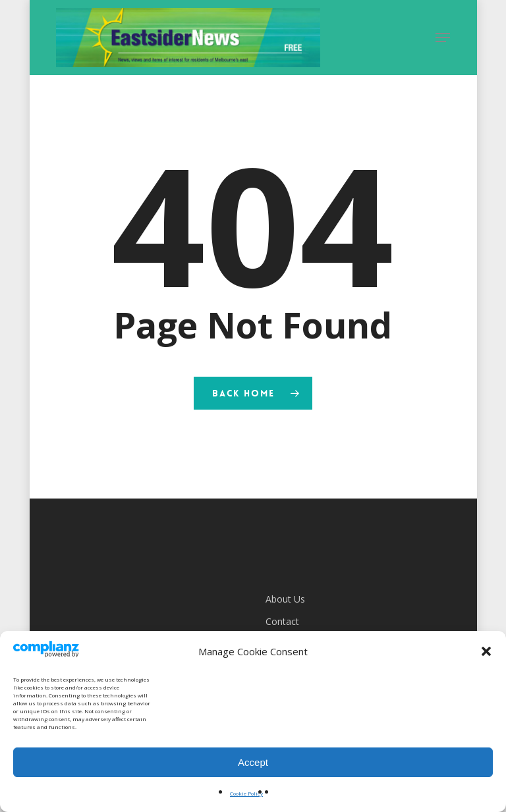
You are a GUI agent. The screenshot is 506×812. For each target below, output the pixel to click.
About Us (285, 599)
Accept (253, 762)
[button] (486, 651)
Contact (282, 621)
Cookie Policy (246, 793)
